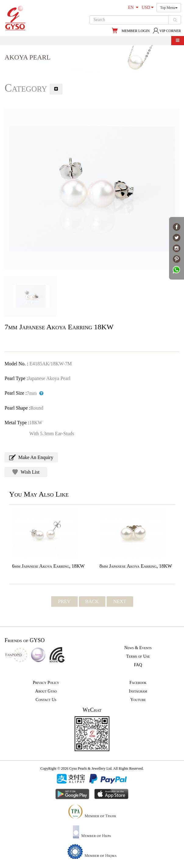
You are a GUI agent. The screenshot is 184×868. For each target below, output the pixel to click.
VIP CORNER (167, 31)
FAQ (138, 665)
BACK (92, 601)
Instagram (138, 691)
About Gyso (46, 691)
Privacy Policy (46, 683)
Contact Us (46, 700)
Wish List (26, 472)
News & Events (138, 648)
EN (133, 7)
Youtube (138, 700)
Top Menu (169, 8)
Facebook (138, 683)
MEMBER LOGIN (136, 31)
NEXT (120, 601)
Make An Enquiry (31, 457)
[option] (92, 189)
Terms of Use (138, 656)
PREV (64, 601)
